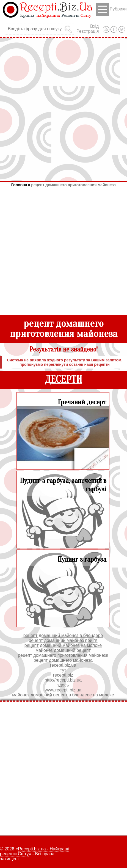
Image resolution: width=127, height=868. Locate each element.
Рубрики (111, 9)
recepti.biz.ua (63, 665)
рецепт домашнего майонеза (63, 660)
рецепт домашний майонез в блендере (63, 635)
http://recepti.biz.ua (63, 680)
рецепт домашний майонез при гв (63, 640)
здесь (63, 685)
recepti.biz (63, 675)
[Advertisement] (64, 109)
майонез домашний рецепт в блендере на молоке (63, 695)
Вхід (94, 26)
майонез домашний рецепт (63, 650)
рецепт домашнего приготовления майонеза (73, 185)
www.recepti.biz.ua (63, 690)
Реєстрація (88, 31)
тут (63, 670)
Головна (19, 185)
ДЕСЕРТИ (64, 380)
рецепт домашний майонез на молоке (63, 645)
